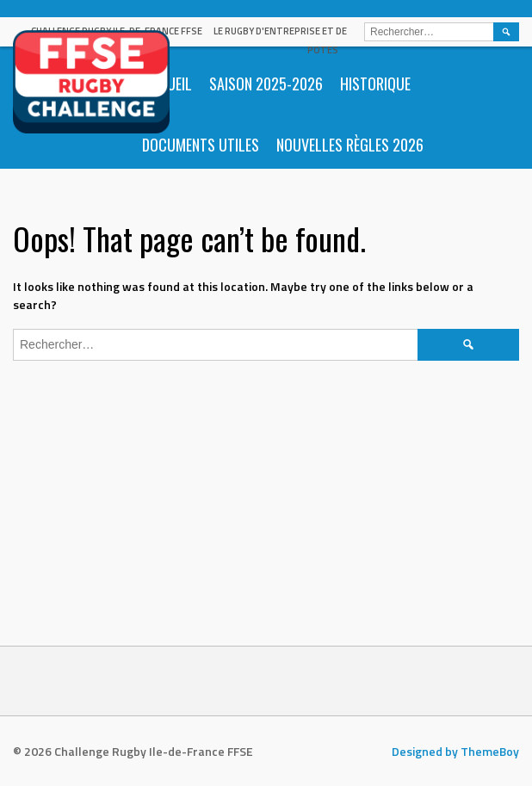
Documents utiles (201, 145)
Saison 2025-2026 (266, 84)
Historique (375, 84)
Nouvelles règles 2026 (350, 145)
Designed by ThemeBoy (455, 751)
